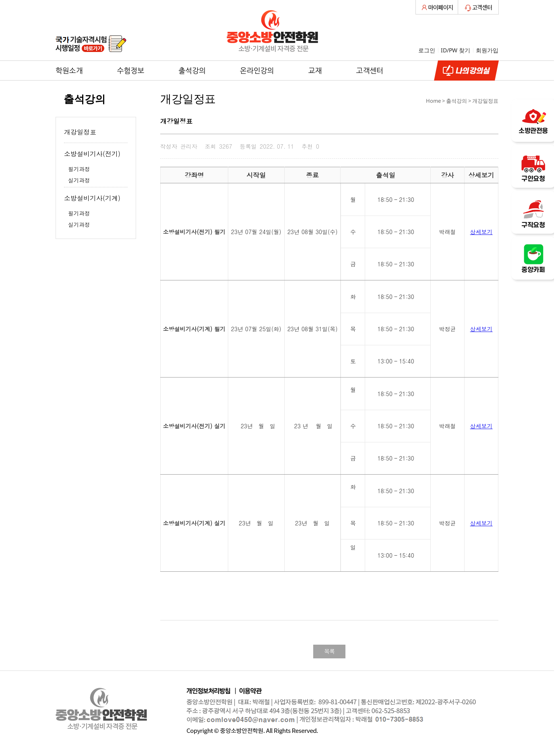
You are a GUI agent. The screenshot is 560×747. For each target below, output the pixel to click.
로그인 (427, 50)
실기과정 (79, 180)
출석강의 (192, 71)
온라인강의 (257, 71)
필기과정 (79, 169)
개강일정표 (80, 132)
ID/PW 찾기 (456, 50)
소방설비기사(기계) (92, 198)
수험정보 (131, 71)
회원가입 (487, 50)
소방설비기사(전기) (92, 154)
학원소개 (69, 71)
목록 (329, 651)
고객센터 (370, 71)
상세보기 (481, 232)
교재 (315, 71)
